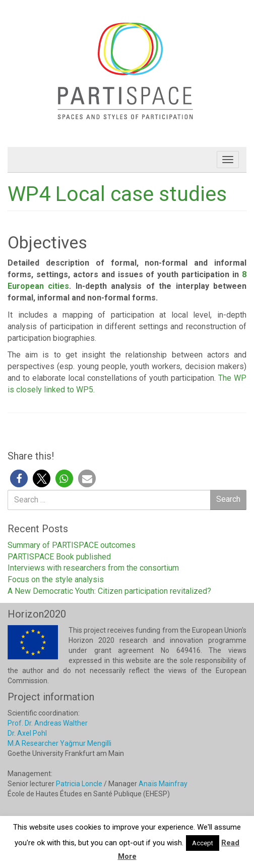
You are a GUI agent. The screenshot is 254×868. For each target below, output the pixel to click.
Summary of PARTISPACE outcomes (72, 545)
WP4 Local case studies (117, 194)
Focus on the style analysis (56, 579)
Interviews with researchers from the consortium (93, 568)
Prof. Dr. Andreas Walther (48, 723)
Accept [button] (203, 843)
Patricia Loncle (79, 784)
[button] (19, 478)
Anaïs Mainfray (163, 784)
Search (228, 499)
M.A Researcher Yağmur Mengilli (59, 743)
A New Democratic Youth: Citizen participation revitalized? (109, 591)
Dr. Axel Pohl (27, 733)
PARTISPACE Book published (59, 557)
